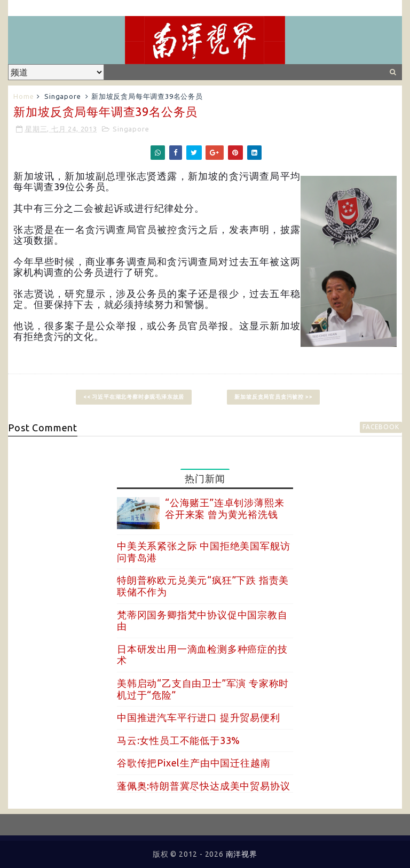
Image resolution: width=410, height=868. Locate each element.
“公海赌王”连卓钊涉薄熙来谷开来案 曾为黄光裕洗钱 (224, 508)
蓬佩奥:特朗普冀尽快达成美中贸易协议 (203, 786)
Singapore (62, 96)
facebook (381, 427)
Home (23, 96)
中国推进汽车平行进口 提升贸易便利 (199, 717)
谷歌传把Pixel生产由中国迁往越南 (194, 763)
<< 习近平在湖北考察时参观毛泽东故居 (134, 397)
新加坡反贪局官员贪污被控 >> (273, 397)
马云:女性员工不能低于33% (179, 740)
